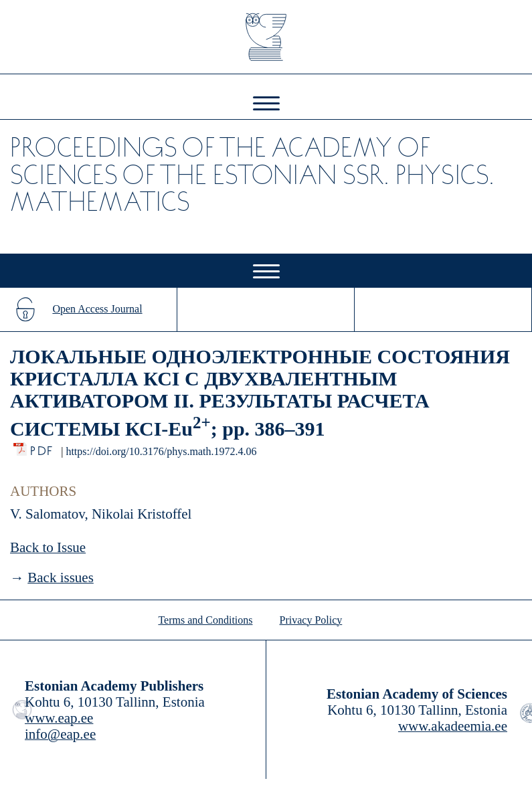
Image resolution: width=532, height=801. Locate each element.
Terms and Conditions (205, 620)
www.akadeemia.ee (453, 726)
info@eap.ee (60, 734)
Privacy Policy (311, 620)
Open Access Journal (97, 309)
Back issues (61, 577)
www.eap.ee (59, 718)
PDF (42, 447)
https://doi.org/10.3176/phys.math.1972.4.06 (161, 451)
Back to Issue (48, 547)
